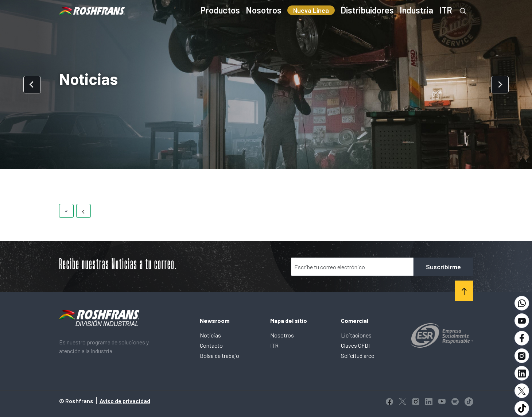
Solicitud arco (358, 356)
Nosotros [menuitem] (264, 10)
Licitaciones (356, 335)
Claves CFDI (355, 345)
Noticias (210, 335)
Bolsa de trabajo (220, 356)
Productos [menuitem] (220, 10)
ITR (274, 345)
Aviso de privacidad (125, 401)
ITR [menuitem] (446, 10)
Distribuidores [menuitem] (367, 10)
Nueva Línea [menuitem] (311, 10)
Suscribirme (443, 267)
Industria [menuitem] (416, 10)
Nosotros (282, 335)
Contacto (211, 345)
